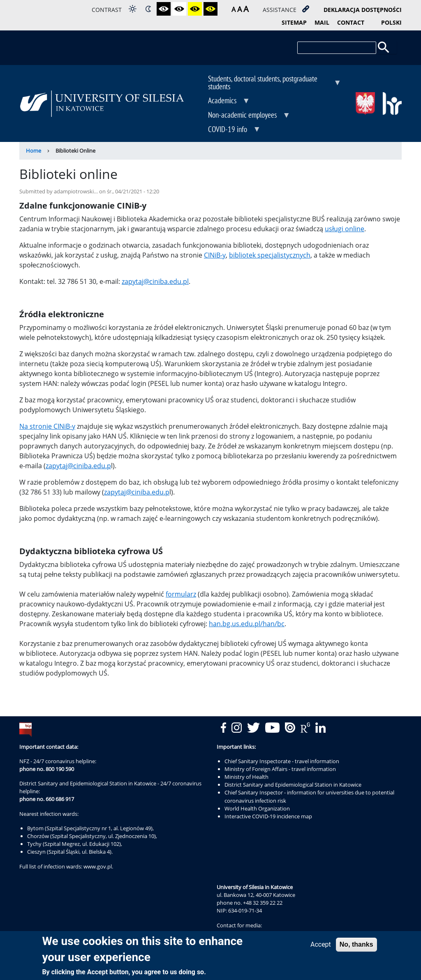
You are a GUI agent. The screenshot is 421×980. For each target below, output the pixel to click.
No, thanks (356, 947)
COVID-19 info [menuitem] (228, 130)
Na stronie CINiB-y (47, 426)
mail (322, 22)
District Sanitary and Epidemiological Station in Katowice (293, 785)
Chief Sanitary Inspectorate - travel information (282, 761)
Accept (321, 947)
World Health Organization (257, 808)
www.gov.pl (98, 866)
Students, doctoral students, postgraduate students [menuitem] (269, 83)
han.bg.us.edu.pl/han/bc (247, 624)
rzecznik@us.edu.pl (240, 933)
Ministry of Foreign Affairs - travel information (280, 769)
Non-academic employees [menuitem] (243, 116)
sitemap (294, 22)
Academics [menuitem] (223, 101)
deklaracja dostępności (363, 10)
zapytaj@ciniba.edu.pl (155, 281)
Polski (391, 22)
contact (351, 22)
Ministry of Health (246, 777)
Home (34, 151)
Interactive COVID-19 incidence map (268, 816)
